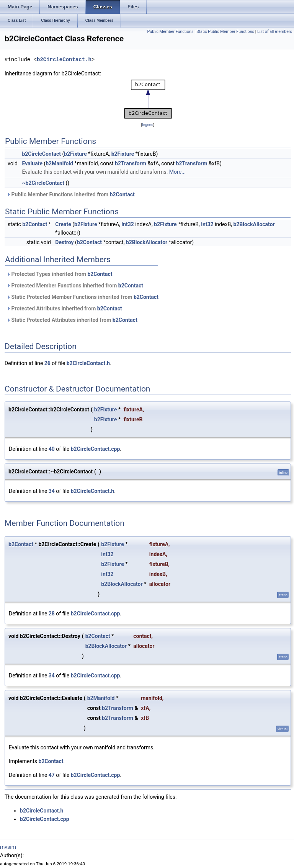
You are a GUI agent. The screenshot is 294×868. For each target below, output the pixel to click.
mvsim (8, 847)
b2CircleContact (41, 154)
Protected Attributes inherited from (64, 308)
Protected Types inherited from (59, 274)
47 (52, 775)
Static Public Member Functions (225, 32)
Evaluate (32, 163)
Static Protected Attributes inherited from (72, 320)
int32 (128, 224)
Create (63, 224)
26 (47, 363)
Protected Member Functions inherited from (75, 286)
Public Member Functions (171, 32)
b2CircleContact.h (64, 60)
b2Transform (131, 163)
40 (52, 449)
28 (52, 613)
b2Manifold (59, 163)
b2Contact (122, 194)
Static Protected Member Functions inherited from (82, 297)
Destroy (64, 242)
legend (148, 125)
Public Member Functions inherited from (71, 194)
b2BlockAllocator (254, 224)
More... (177, 172)
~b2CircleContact (43, 183)
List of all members (275, 32)
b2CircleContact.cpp (96, 449)
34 (52, 491)
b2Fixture (75, 154)
